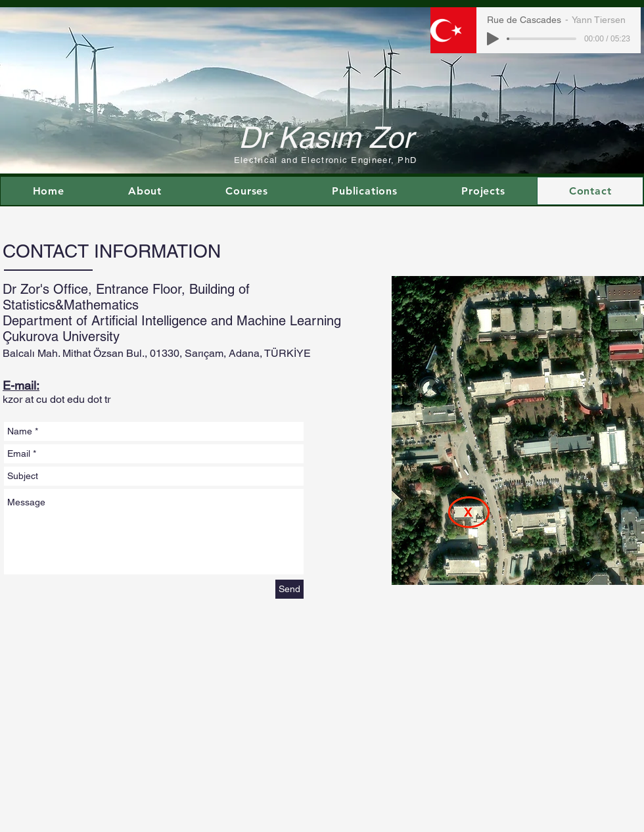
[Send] (289, 589)
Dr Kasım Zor (326, 137)
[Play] (493, 39)
